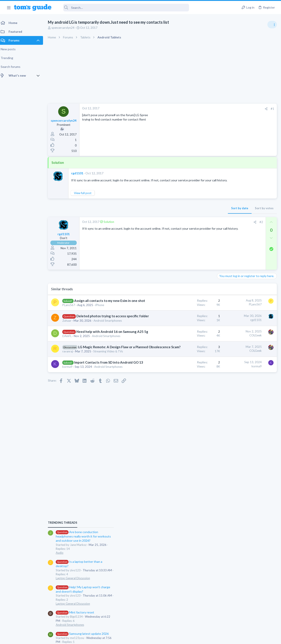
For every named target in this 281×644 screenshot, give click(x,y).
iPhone (102, 314)
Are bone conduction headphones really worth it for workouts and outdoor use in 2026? (246, 251)
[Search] (123, 8)
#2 (191, 226)
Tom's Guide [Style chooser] (245, 620)
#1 (202, 109)
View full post (85, 197)
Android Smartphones (233, 340)
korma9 (70, 411)
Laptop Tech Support (232, 408)
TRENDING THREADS (225, 238)
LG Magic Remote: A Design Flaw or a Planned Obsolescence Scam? (88, 378)
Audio (222, 268)
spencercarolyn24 (66, 28)
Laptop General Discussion (236, 293)
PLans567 (71, 314)
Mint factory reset (238, 327)
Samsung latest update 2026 (245, 349)
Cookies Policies (124, 638)
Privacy (152, 638)
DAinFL (70, 358)
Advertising (93, 638)
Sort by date (169, 213)
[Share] (196, 109)
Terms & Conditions (182, 638)
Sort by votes (194, 213)
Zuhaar (69, 334)
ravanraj (70, 387)
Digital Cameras (229, 382)
